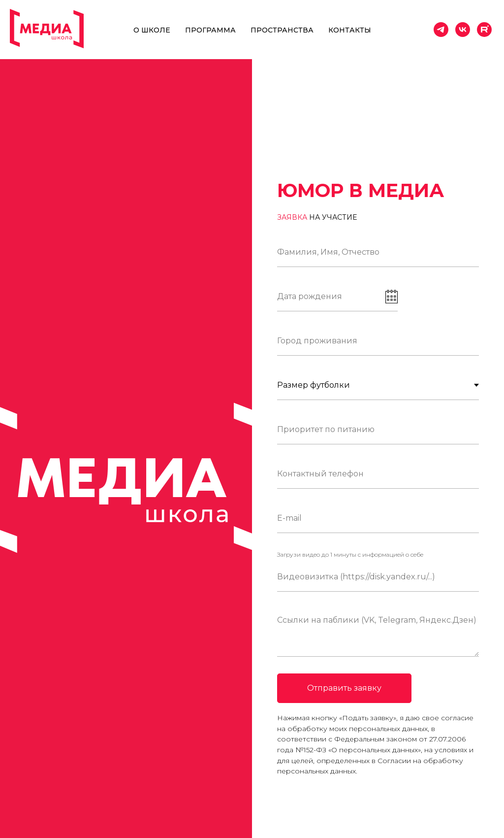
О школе (152, 30)
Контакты (350, 30)
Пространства (282, 30)
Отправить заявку (344, 688)
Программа (210, 30)
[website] (484, 30)
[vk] (463, 30)
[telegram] (441, 30)
